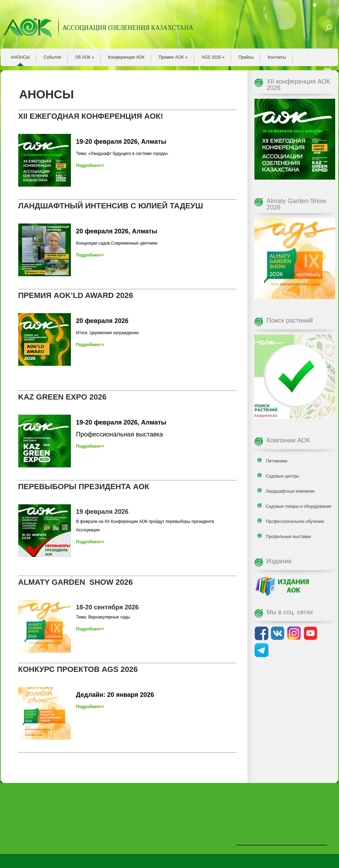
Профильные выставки (288, 537)
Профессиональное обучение (295, 522)
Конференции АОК (127, 57)
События (52, 57)
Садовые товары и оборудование (299, 506)
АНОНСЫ (20, 57)
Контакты (277, 57)
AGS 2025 (213, 57)
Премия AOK (173, 57)
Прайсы (246, 57)
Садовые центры (283, 476)
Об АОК (85, 57)
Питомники (277, 461)
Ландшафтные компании (290, 491)
